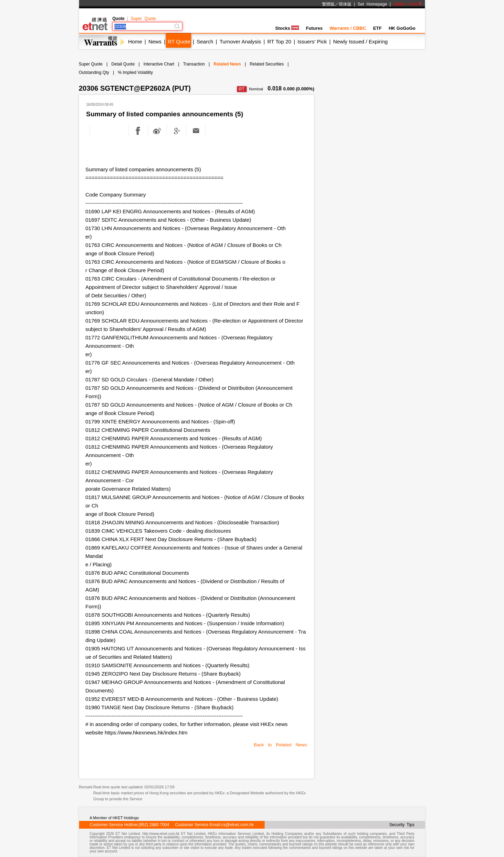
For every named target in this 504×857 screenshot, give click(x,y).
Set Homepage (372, 4)
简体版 (345, 4)
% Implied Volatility (135, 72)
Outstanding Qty (94, 72)
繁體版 (328, 4)
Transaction (194, 64)
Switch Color (408, 4)
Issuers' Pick (312, 42)
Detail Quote (123, 64)
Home (135, 42)
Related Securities (267, 64)
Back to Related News (280, 745)
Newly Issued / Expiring (360, 42)
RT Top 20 (279, 42)
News (155, 42)
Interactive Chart (159, 64)
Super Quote (143, 19)
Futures (314, 28)
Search (205, 42)
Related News (227, 64)
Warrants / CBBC (348, 28)
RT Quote (179, 42)
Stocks (287, 28)
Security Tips (402, 825)
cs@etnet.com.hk (237, 825)
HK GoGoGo (402, 28)
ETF (377, 28)
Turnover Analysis (240, 42)
